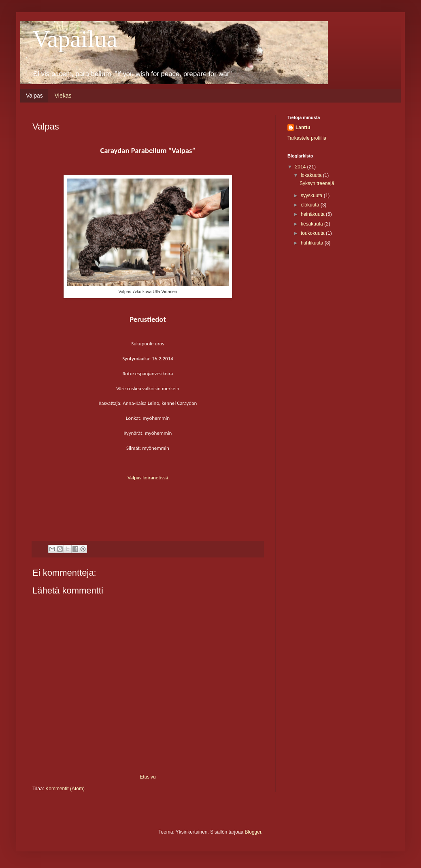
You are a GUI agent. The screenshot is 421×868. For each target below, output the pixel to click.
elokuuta (311, 205)
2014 (301, 167)
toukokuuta (313, 233)
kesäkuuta (313, 224)
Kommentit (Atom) (65, 789)
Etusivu (148, 777)
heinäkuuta (313, 214)
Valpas (34, 96)
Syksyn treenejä (317, 183)
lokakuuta (312, 175)
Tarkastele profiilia (307, 138)
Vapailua (75, 39)
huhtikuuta (313, 243)
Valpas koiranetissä (148, 478)
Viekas (63, 96)
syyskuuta (312, 196)
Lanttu (303, 128)
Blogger (253, 832)
